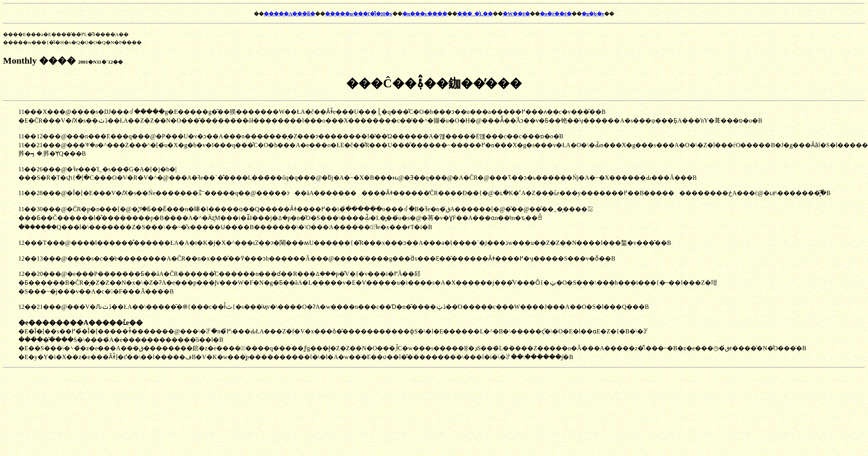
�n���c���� (425, 14)
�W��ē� (516, 14)
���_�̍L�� (475, 14)
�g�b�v (593, 14)
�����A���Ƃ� (289, 14)
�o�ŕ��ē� (556, 14)
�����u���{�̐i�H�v (359, 14)
